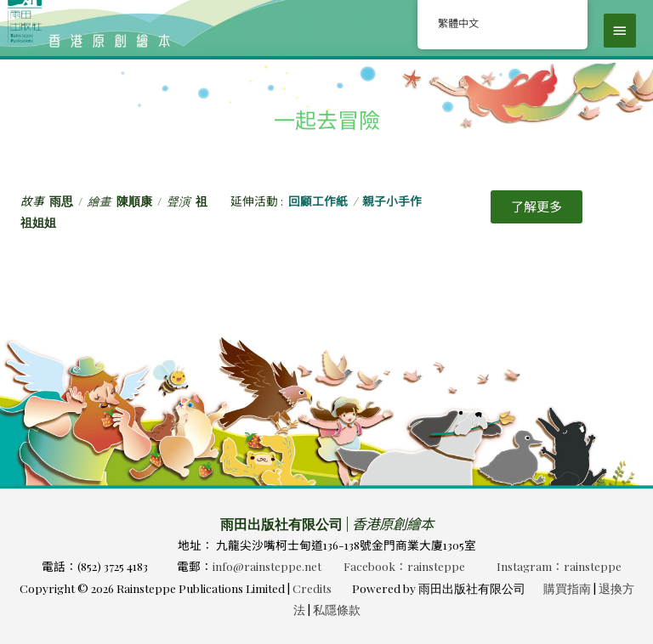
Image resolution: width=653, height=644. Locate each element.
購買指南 (567, 588)
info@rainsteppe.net (267, 566)
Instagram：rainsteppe (559, 566)
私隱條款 (337, 609)
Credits (312, 588)
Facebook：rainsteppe (404, 566)
